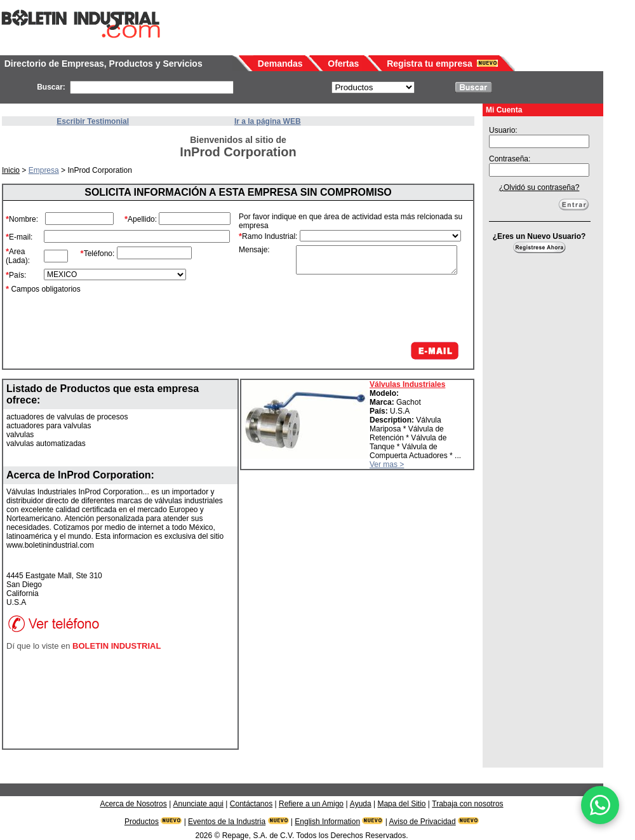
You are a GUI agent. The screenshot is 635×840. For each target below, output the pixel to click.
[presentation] (364, 308)
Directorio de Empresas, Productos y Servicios (104, 64)
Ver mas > (387, 464)
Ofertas (343, 64)
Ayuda (361, 804)
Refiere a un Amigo (311, 804)
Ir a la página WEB (268, 121)
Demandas (280, 64)
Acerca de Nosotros (133, 804)
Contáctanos (251, 804)
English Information (327, 822)
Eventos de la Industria (227, 822)
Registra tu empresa (430, 64)
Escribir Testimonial (93, 121)
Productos (142, 822)
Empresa (44, 170)
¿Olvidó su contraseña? (539, 187)
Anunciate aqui (198, 804)
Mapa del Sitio (401, 804)
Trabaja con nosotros (467, 804)
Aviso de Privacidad (423, 822)
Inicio (11, 170)
